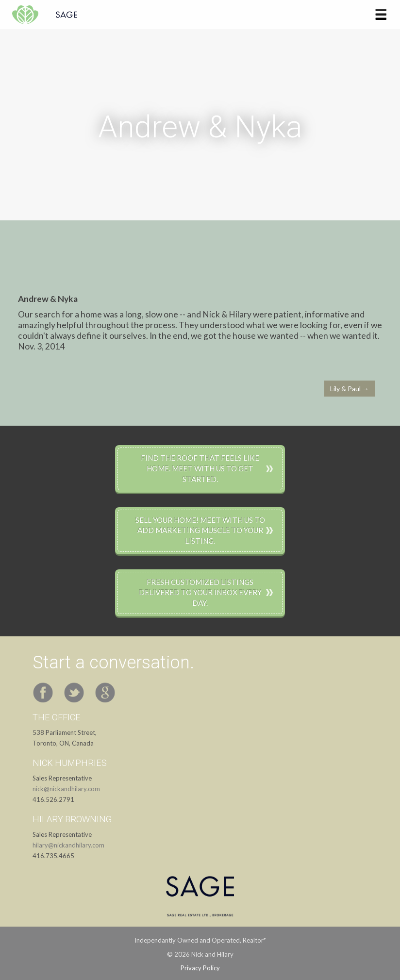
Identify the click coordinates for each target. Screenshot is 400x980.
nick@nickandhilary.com (66, 789)
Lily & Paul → (350, 389)
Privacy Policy (200, 968)
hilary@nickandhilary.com (68, 845)
